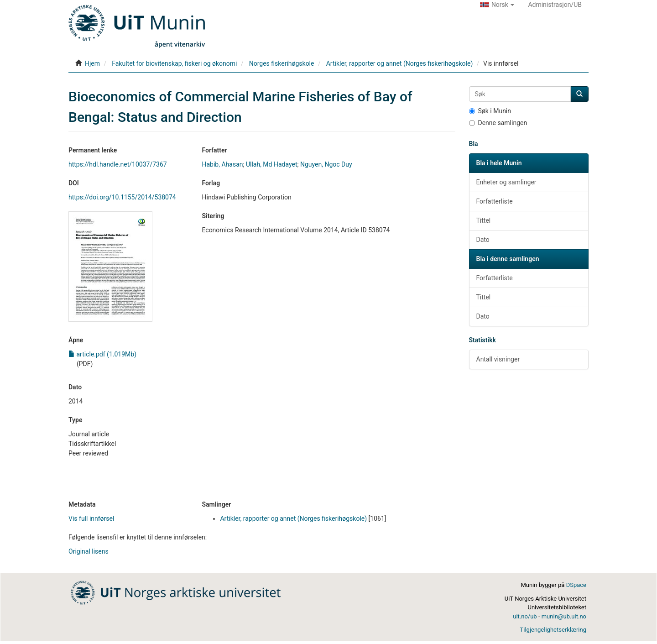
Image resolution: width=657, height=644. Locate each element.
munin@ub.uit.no (564, 616)
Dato (483, 240)
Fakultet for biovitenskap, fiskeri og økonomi (174, 63)
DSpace (576, 585)
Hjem (92, 63)
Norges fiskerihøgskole (282, 63)
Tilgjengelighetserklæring (553, 630)
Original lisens (89, 551)
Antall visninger (498, 359)
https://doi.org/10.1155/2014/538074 (122, 197)
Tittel (484, 220)
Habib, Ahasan (222, 164)
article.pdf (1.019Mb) (102, 354)
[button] (497, 5)
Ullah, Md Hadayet (272, 164)
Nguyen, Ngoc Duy (326, 164)
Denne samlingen (498, 123)
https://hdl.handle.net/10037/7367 (118, 164)
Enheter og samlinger (506, 182)
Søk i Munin (490, 111)
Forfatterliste (495, 201)
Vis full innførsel (91, 518)
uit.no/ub (525, 616)
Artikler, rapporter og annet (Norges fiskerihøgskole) (400, 63)
